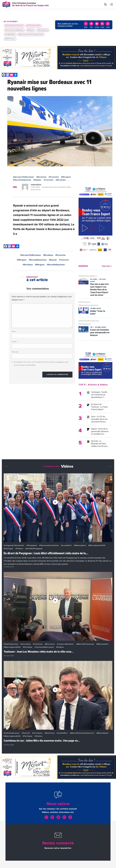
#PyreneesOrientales (49, 545)
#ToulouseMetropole (44, 647)
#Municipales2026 (97, 545)
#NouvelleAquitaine (22, 180)
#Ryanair (37, 180)
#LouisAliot (66, 545)
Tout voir (107, 266)
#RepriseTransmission (88, 305)
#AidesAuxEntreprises (14, 26)
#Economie (54, 177)
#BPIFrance (10, 39)
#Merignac (66, 177)
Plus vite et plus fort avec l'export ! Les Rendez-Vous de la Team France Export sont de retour (99, 290)
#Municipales (80, 545)
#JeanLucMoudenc (66, 644)
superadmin (36, 185)
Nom (14, 331)
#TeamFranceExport (88, 276)
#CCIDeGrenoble (33, 26)
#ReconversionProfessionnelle (31, 35)
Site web (15, 352)
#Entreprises (43, 30)
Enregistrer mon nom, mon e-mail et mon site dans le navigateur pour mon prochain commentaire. (41, 364)
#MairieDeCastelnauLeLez (82, 733)
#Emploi (31, 30)
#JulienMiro (62, 733)
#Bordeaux (41, 177)
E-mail (14, 342)
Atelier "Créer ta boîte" (98, 312)
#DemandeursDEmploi (14, 30)
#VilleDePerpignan (34, 549)
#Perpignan (32, 545)
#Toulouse (38, 644)
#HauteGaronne (11, 644)
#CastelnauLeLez (12, 733)
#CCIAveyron (85, 302)
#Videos (19, 549)
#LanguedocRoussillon (14, 545)
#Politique (8, 549)
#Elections (50, 644)
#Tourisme (49, 180)
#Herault (26, 733)
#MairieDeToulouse (85, 644)
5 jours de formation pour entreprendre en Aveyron (100, 333)
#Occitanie (26, 644)
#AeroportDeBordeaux (24, 177)
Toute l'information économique (30, 4)
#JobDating (10, 35)
